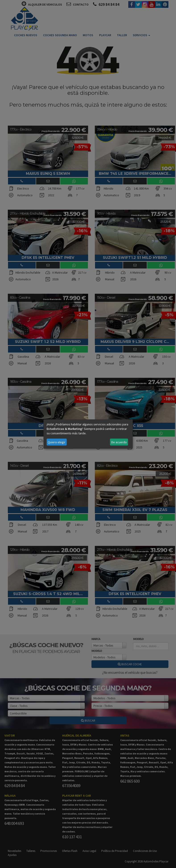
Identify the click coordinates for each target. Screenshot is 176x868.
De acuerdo (119, 442)
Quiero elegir (57, 442)
